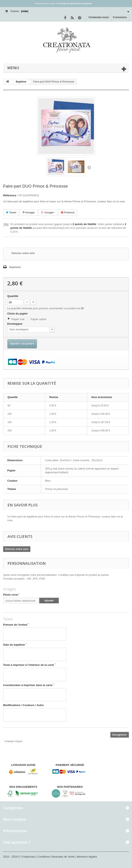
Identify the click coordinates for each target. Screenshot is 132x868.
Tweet (11, 212)
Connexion (120, 17)
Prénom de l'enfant (16, 625)
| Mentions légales (86, 857)
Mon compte (15, 819)
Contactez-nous (99, 17)
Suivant (89, 167)
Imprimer (15, 267)
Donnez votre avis (23, 253)
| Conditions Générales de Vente (56, 857)
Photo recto (11, 595)
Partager (29, 212)
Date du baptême (15, 645)
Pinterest (68, 212)
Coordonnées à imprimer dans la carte (28, 685)
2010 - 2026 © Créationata (19, 857)
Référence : (10, 195)
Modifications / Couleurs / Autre (23, 705)
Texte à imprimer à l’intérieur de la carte (29, 665)
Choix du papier (18, 314)
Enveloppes (15, 324)
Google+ (48, 212)
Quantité (13, 296)
